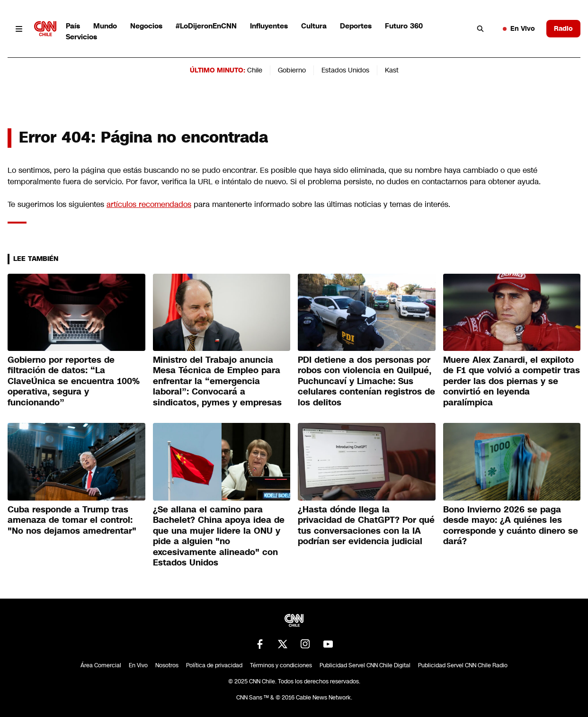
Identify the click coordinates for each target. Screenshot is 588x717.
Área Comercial (101, 665)
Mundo (105, 26)
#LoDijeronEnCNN (206, 26)
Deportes (356, 26)
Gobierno (292, 70)
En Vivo (519, 28)
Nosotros (167, 665)
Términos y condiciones (281, 665)
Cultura (314, 26)
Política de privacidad (214, 665)
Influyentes (269, 26)
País (73, 26)
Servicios (81, 37)
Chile (255, 70)
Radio (563, 28)
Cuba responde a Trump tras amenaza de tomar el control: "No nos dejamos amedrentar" (72, 520)
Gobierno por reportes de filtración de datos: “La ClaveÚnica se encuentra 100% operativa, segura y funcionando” (74, 381)
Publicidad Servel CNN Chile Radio (463, 665)
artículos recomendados (149, 204)
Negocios (146, 26)
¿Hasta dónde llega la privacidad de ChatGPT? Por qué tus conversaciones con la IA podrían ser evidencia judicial (366, 526)
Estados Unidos (345, 70)
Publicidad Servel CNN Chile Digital (365, 665)
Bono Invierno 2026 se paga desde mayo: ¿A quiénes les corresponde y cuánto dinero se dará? (511, 526)
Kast (392, 70)
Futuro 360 (404, 26)
